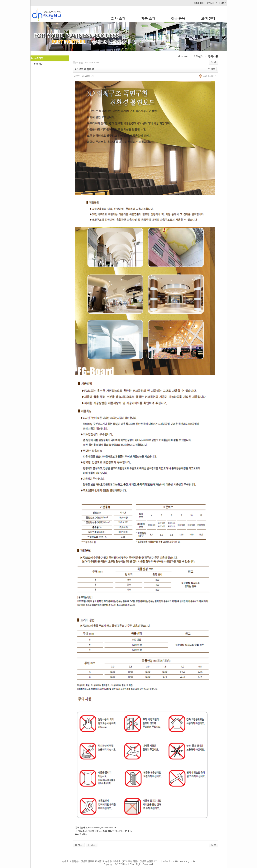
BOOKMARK (208, 3)
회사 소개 (118, 19)
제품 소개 (148, 19)
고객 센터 (208, 19)
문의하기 (39, 64)
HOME (196, 3)
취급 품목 (178, 19)
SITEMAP (221, 3)
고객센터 (198, 56)
